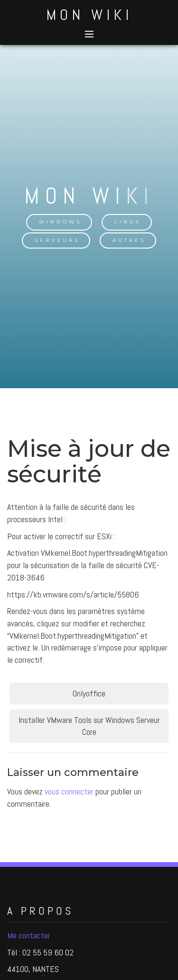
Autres (129, 240)
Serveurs (57, 240)
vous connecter (69, 791)
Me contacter (29, 935)
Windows (60, 222)
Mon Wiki (89, 15)
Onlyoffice (89, 693)
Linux (128, 222)
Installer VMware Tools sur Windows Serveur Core (89, 726)
